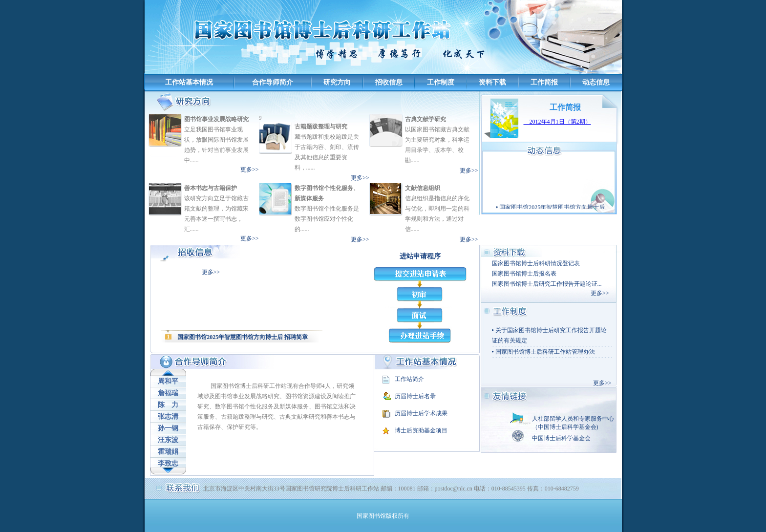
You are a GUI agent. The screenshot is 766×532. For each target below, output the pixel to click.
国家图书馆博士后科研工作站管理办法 (545, 352)
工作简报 (544, 82)
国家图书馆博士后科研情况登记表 (536, 263)
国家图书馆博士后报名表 (524, 274)
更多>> (250, 170)
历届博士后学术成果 (421, 413)
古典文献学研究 (426, 119)
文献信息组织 (423, 188)
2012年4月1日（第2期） (557, 122)
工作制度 (441, 82)
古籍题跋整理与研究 (321, 127)
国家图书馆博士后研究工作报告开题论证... (547, 284)
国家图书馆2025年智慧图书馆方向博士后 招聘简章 (243, 337)
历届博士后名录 (415, 396)
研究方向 (337, 82)
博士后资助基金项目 (421, 430)
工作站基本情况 (189, 82)
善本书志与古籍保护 (211, 188)
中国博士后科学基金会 (561, 438)
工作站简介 (409, 379)
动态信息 (596, 82)
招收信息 (389, 82)
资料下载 (492, 82)
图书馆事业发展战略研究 (216, 119)
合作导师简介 (273, 82)
